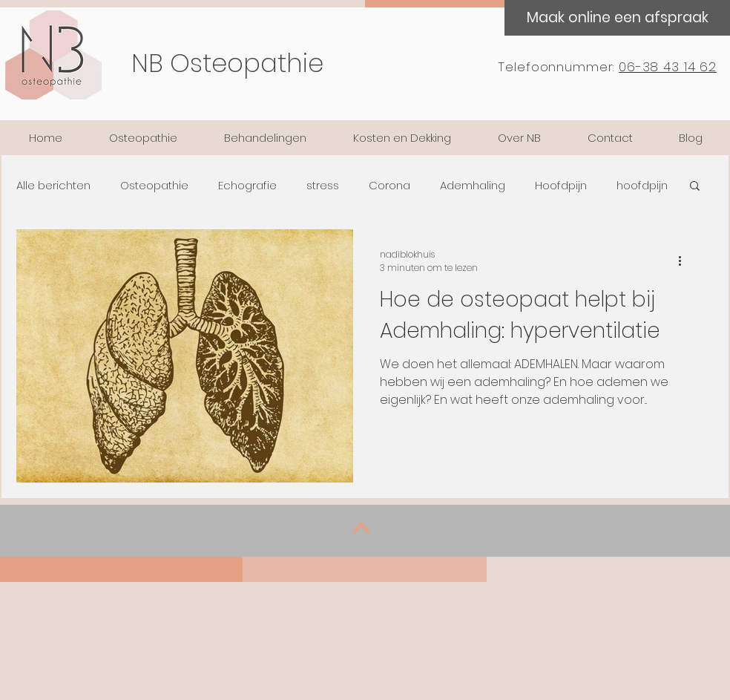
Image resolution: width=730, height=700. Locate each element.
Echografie (247, 185)
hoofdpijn (642, 185)
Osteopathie (154, 185)
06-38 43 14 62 (668, 67)
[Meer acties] (685, 261)
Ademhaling (473, 185)
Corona (389, 185)
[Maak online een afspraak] (617, 18)
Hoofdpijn (561, 185)
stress (323, 185)
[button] (695, 187)
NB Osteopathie (227, 63)
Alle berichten (53, 185)
